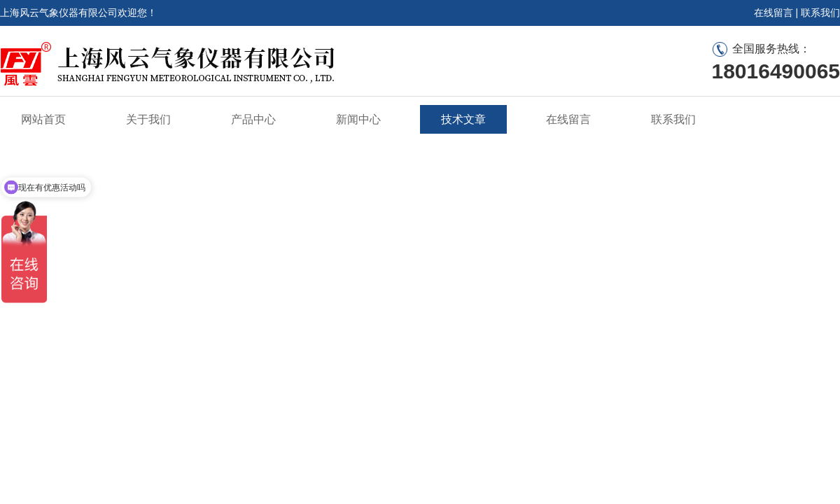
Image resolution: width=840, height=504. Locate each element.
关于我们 (148, 119)
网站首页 (43, 119)
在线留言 (773, 13)
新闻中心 (358, 119)
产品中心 (253, 119)
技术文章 (463, 119)
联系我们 (820, 13)
